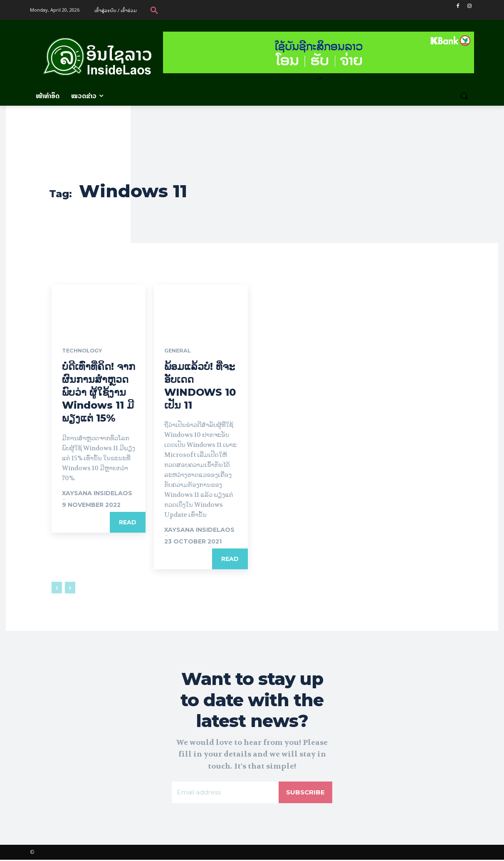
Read (128, 523)
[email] (225, 793)
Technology (85, 351)
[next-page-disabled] (70, 588)
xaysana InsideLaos (97, 494)
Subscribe (305, 793)
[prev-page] (57, 588)
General (179, 351)
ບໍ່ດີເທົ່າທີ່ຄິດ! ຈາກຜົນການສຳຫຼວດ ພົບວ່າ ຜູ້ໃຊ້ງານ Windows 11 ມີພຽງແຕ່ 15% (99, 393)
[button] (154, 10)
